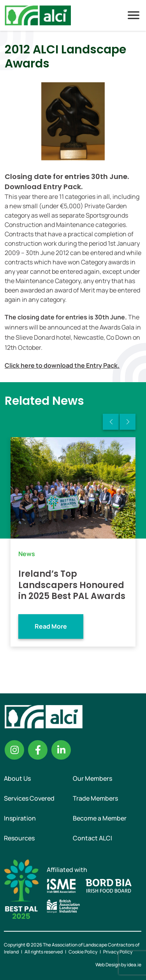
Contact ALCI (92, 838)
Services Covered (29, 798)
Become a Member (100, 818)
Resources (19, 838)
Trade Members (95, 798)
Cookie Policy (83, 952)
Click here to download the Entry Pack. (62, 365)
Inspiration (20, 818)
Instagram (14, 750)
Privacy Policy (118, 952)
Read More (51, 626)
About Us (17, 778)
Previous (111, 422)
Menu (134, 15)
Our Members (92, 778)
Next (128, 422)
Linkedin (61, 750)
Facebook (38, 750)
